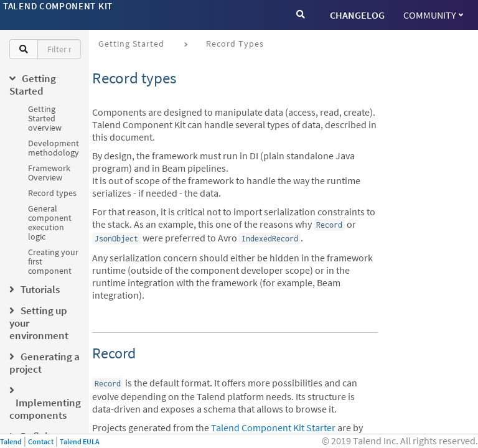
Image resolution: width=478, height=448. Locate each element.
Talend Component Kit (58, 6)
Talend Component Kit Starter (273, 427)
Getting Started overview (45, 118)
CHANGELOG (357, 15)
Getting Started (131, 44)
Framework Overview (49, 173)
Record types (52, 193)
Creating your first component (53, 261)
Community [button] (433, 15)
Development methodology (54, 148)
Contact (41, 441)
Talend (11, 441)
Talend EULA (80, 441)
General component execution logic (50, 222)
